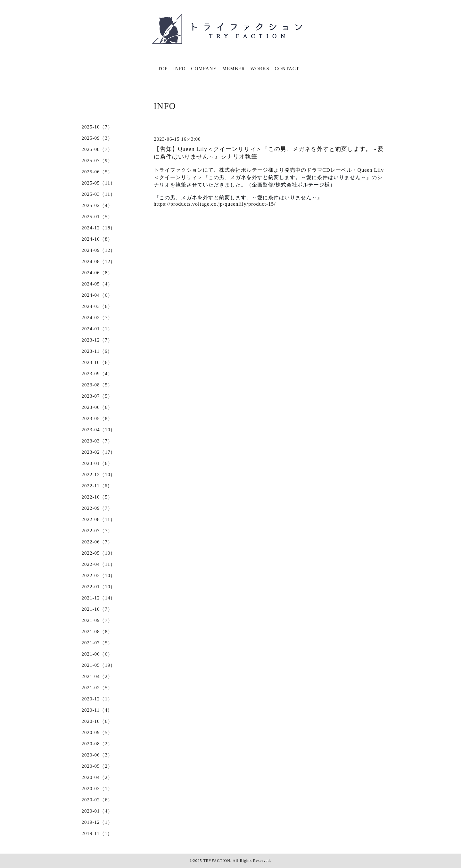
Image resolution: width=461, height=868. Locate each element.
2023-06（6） (97, 407)
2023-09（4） (97, 374)
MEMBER (234, 69)
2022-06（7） (97, 542)
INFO (180, 69)
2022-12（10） (99, 475)
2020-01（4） (97, 811)
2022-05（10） (99, 553)
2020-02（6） (97, 800)
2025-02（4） (97, 205)
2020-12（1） (97, 699)
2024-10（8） (97, 239)
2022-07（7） (97, 531)
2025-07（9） (97, 161)
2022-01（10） (99, 587)
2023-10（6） (97, 362)
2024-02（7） (97, 318)
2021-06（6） (97, 654)
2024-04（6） (97, 295)
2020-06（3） (97, 755)
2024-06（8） (97, 273)
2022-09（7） (97, 508)
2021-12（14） (99, 598)
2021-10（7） (97, 609)
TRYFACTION (217, 861)
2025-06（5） (97, 172)
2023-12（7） (97, 340)
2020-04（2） (97, 777)
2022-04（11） (99, 564)
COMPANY (204, 69)
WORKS (260, 69)
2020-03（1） (97, 789)
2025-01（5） (97, 217)
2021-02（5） (97, 688)
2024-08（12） (99, 261)
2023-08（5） (97, 385)
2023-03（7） (97, 441)
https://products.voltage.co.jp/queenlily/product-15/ (215, 204)
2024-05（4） (97, 284)
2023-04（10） (99, 430)
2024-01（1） (97, 329)
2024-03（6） (97, 306)
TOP (163, 69)
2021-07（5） (97, 643)
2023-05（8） (97, 418)
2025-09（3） (97, 138)
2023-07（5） (97, 396)
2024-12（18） (99, 228)
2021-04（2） (97, 676)
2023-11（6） (97, 351)
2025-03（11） (99, 194)
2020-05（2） (97, 766)
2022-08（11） (99, 519)
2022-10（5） (97, 497)
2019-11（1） (97, 833)
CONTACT (287, 69)
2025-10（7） (97, 127)
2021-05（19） (99, 665)
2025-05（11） (99, 183)
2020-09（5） (97, 732)
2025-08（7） (97, 149)
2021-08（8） (97, 632)
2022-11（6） (97, 486)
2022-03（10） (99, 575)
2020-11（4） (97, 710)
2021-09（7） (97, 620)
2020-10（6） (97, 721)
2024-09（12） (99, 250)
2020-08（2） (97, 744)
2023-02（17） (99, 452)
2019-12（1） (97, 822)
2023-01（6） (97, 463)
